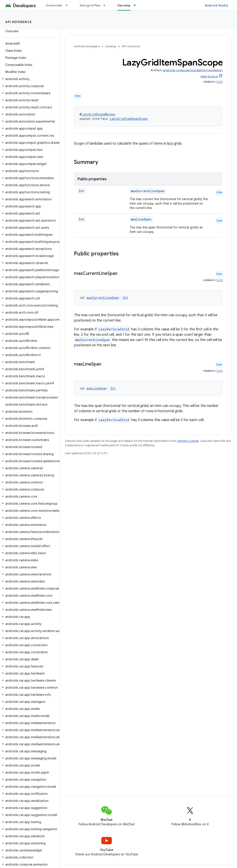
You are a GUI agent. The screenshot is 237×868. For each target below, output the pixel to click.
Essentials (54, 5)
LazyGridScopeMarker (99, 114)
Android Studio (217, 5)
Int (81, 191)
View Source (209, 76)
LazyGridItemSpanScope (129, 119)
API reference (19, 22)
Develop (111, 46)
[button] (29, 79)
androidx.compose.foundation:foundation (193, 70)
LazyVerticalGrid (114, 329)
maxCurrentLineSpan (148, 191)
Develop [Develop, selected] (124, 5)
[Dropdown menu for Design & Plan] (106, 5)
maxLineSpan (141, 219)
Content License (188, 441)
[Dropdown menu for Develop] (137, 5)
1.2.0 (219, 82)
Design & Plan (90, 5)
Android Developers (87, 46)
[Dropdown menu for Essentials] (68, 5)
